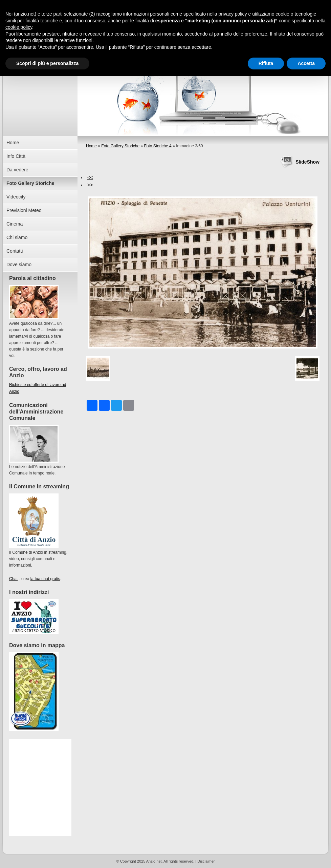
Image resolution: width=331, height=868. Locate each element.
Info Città (16, 156)
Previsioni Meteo (24, 210)
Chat (13, 579)
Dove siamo (19, 264)
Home (91, 146)
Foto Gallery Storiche (120, 146)
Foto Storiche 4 (158, 146)
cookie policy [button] (19, 27)
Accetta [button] (306, 63)
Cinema (15, 224)
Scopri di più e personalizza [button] (47, 63)
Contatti (15, 251)
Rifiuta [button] (266, 63)
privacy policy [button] (233, 14)
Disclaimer (206, 861)
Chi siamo (17, 237)
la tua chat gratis (45, 579)
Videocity (16, 197)
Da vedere (17, 170)
